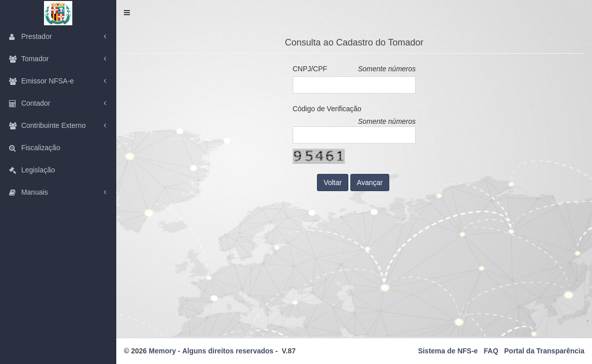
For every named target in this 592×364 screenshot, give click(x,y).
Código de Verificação (327, 109)
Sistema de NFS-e (448, 351)
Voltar (333, 183)
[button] (127, 13)
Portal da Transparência (544, 351)
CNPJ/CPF (310, 69)
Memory (162, 351)
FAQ (491, 351)
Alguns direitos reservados (228, 351)
